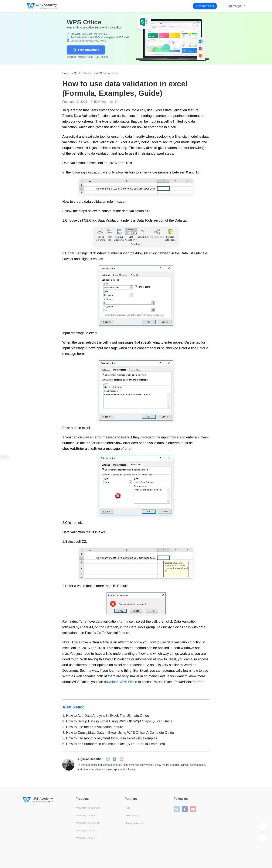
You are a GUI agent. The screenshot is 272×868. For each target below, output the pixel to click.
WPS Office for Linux (86, 838)
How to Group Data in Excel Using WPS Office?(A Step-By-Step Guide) (118, 721)
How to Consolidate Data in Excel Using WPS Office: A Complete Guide (118, 733)
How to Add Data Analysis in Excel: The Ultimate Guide (106, 716)
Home (66, 73)
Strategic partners (134, 823)
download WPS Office (121, 682)
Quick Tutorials (83, 73)
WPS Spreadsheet (107, 73)
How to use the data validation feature (93, 727)
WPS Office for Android (87, 823)
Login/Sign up (236, 6)
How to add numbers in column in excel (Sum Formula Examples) (114, 744)
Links (127, 808)
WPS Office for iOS (85, 831)
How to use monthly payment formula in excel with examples (110, 738)
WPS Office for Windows (88, 808)
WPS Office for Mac (85, 816)
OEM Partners (132, 816)
